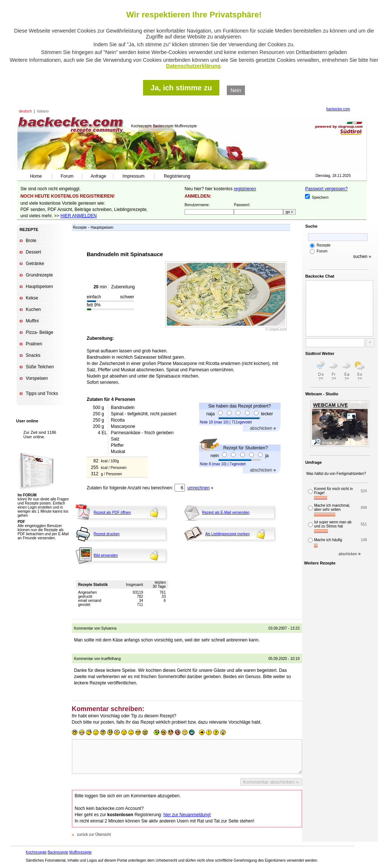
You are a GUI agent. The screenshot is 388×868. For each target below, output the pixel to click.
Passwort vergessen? (326, 189)
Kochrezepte (36, 852)
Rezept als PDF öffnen (112, 512)
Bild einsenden (106, 555)
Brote (31, 241)
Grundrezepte (39, 275)
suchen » (362, 257)
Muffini (32, 321)
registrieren (245, 189)
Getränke (35, 264)
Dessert (34, 252)
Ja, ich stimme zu (181, 88)
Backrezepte (58, 852)
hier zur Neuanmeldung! (187, 815)
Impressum (134, 176)
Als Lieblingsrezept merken (228, 534)
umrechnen (199, 488)
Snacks (33, 355)
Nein (236, 90)
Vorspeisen (37, 378)
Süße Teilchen (40, 367)
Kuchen (34, 309)
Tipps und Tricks (42, 393)
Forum (67, 176)
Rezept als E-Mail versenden (226, 512)
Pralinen (34, 344)
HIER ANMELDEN (79, 216)
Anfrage (99, 176)
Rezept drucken (107, 534)
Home (36, 176)
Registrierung (177, 176)
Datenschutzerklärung (193, 66)
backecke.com (338, 109)
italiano (43, 111)
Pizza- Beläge (40, 332)
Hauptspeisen (39, 286)
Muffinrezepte (80, 852)
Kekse (32, 298)
